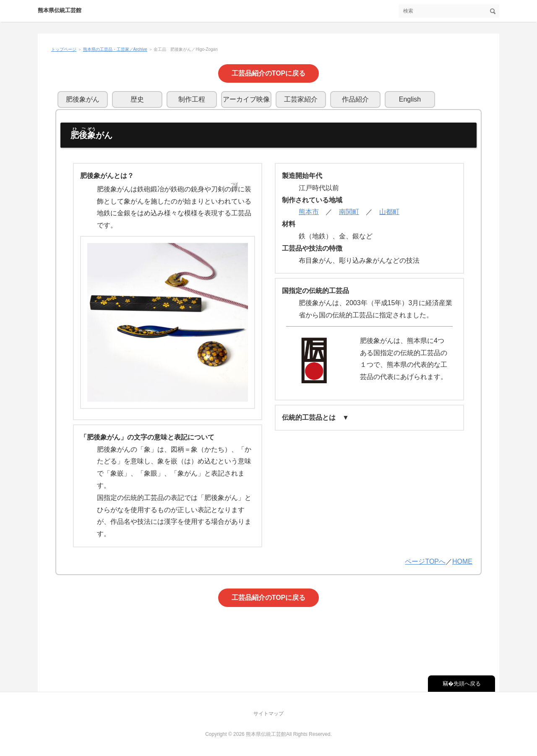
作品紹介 (355, 99)
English (410, 99)
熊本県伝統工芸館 (60, 10)
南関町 (349, 212)
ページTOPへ (425, 561)
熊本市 (309, 212)
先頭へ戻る (467, 684)
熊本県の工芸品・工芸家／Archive (115, 49)
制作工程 (192, 99)
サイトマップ (268, 714)
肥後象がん (83, 99)
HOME (462, 561)
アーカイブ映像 (246, 99)
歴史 (137, 99)
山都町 (389, 212)
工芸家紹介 (301, 99)
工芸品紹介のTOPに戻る (269, 73)
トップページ (64, 49)
